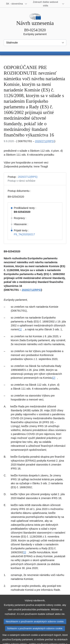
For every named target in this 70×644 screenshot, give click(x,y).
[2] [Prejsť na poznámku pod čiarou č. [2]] (54, 378)
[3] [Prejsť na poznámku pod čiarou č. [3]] (25, 552)
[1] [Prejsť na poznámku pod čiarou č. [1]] (20, 329)
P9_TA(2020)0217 (24, 234)
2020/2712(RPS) (45, 141)
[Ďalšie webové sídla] (48, 4)
